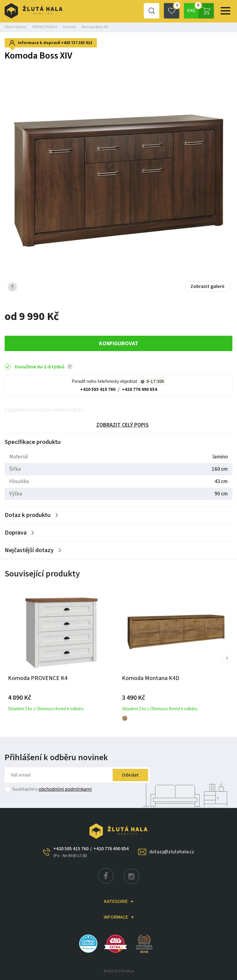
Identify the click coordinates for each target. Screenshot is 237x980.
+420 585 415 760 (98, 390)
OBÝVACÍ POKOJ (45, 27)
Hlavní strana (15, 27)
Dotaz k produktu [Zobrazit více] (28, 515)
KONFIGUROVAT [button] (119, 344)
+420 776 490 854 (139, 390)
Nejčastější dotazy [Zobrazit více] (29, 550)
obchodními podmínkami (65, 789)
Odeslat (130, 775)
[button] (227, 658)
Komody (70, 27)
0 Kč (200, 11)
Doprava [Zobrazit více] (16, 533)
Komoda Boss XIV (95, 27)
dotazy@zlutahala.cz (172, 852)
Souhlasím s (52, 789)
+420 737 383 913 (77, 43)
